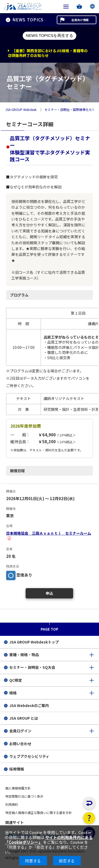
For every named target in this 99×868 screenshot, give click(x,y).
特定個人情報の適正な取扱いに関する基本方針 (39, 813)
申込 (49, 593)
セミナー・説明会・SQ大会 (32, 667)
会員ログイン (20, 731)
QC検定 (16, 680)
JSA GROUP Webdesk (21, 110)
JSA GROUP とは (24, 718)
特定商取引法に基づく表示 (24, 796)
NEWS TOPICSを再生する (49, 35)
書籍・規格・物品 (24, 655)
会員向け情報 (80, 20)
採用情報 (17, 769)
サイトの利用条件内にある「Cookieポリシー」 (49, 840)
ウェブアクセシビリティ (29, 756)
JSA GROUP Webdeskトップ (34, 642)
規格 (13, 693)
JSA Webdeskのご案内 (29, 705)
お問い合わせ (20, 744)
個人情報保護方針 (18, 788)
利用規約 (12, 804)
